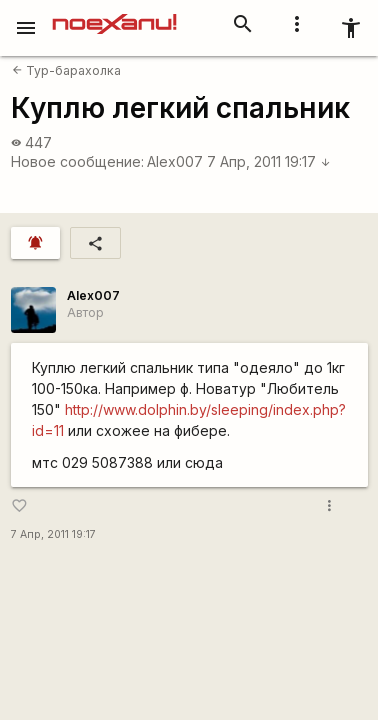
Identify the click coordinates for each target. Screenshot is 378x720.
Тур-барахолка (66, 70)
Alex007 (175, 161)
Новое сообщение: (77, 161)
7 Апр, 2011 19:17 (269, 161)
